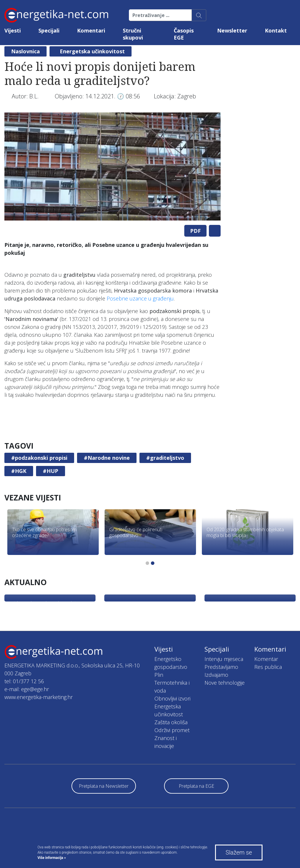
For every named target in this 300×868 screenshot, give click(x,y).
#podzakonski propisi (39, 458)
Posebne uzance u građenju (140, 298)
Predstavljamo (221, 667)
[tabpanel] (112, 166)
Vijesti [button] (13, 30)
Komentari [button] (91, 30)
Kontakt (276, 30)
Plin (159, 675)
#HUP (51, 471)
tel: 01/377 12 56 (24, 681)
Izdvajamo (216, 675)
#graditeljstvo (165, 458)
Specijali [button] (49, 30)
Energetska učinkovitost (92, 51)
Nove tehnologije (225, 683)
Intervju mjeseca (224, 659)
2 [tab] (153, 563)
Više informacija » (52, 858)
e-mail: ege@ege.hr (27, 689)
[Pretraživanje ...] (160, 15)
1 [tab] (147, 563)
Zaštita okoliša (171, 722)
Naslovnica (25, 51)
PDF (195, 231)
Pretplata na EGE (196, 786)
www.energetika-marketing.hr (39, 697)
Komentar (266, 659)
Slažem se (239, 852)
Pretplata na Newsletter (104, 786)
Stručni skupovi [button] (133, 34)
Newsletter (232, 30)
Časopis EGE (184, 34)
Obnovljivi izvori (172, 698)
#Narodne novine (107, 458)
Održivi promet (172, 730)
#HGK (19, 471)
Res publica (268, 667)
